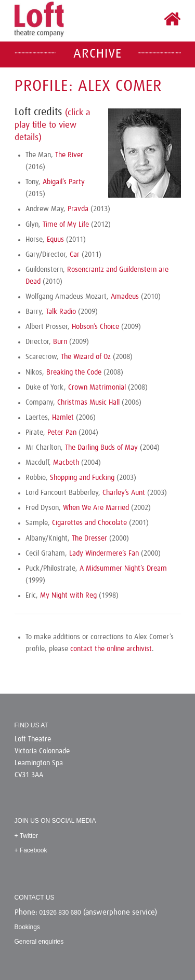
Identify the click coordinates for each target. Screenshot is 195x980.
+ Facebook (31, 850)
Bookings (27, 927)
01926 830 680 (60, 913)
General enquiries (39, 942)
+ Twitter (26, 836)
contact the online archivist (111, 649)
